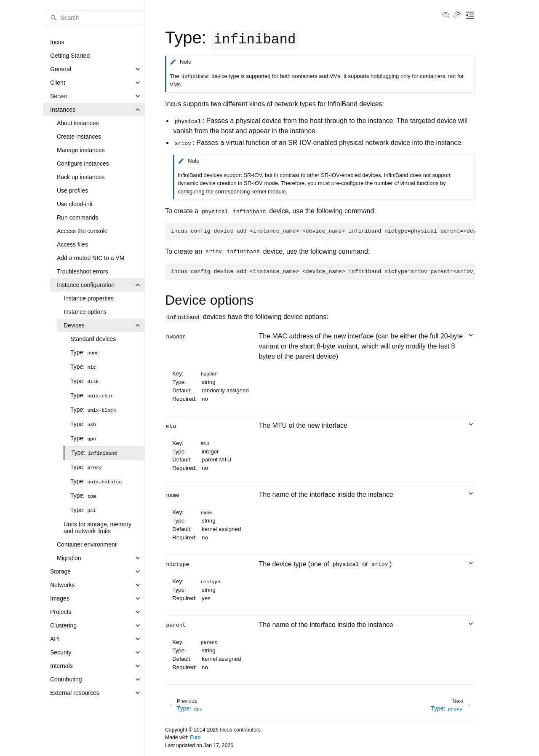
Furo (195, 737)
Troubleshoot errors (83, 271)
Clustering (63, 625)
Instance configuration (86, 285)
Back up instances (81, 177)
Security (61, 652)
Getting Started (70, 56)
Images (60, 598)
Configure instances (83, 164)
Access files (72, 244)
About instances (78, 123)
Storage (60, 571)
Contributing (66, 679)
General (61, 69)
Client (58, 83)
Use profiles (72, 190)
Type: (85, 353)
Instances (63, 110)
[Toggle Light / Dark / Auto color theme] (457, 15)
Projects (61, 612)
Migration (69, 558)
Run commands (77, 217)
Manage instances (81, 150)
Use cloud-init (75, 204)
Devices (74, 325)
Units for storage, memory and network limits (97, 528)
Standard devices (93, 339)
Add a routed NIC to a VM (91, 258)
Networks (62, 585)
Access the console (82, 231)
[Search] (94, 18)
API (55, 639)
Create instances (79, 137)
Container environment (87, 544)
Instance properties (89, 298)
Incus (57, 42)
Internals (61, 666)
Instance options (85, 312)
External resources (75, 693)
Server (59, 96)
